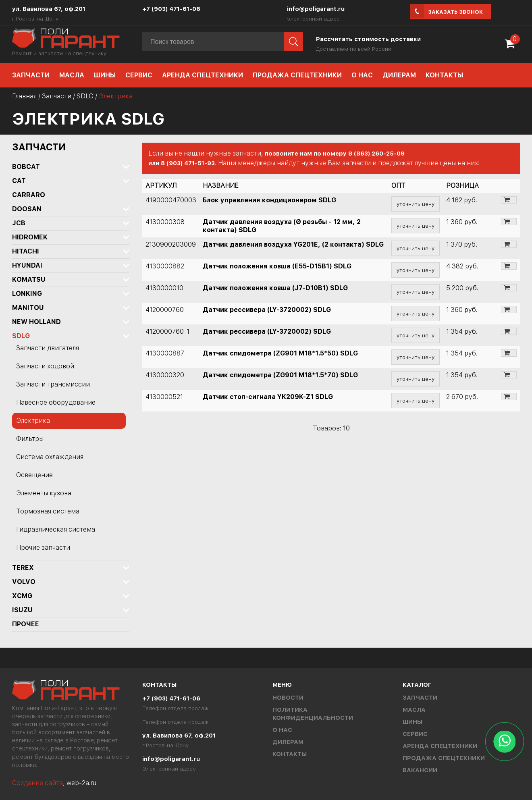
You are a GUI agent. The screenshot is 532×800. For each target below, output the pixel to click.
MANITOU (28, 308)
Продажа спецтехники (297, 75)
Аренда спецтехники (203, 75)
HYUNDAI (27, 265)
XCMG (22, 596)
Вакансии (420, 770)
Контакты (444, 75)
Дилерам (399, 75)
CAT (19, 181)
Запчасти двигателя (48, 348)
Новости (288, 698)
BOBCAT (26, 167)
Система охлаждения (50, 457)
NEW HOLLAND (36, 322)
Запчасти (31, 75)
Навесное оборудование (56, 402)
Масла (72, 75)
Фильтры (30, 439)
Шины (105, 75)
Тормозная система (48, 511)
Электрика (33, 421)
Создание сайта (37, 783)
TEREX (23, 568)
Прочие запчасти (43, 548)
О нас (362, 75)
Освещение (34, 475)
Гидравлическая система (56, 529)
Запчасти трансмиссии (53, 384)
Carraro (29, 195)
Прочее (26, 624)
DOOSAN (27, 209)
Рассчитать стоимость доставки (368, 39)
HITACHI (26, 251)
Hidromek (30, 237)
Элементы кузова (44, 493)
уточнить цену (416, 204)
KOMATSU (29, 279)
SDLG (85, 96)
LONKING (27, 294)
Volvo (24, 582)
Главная (24, 96)
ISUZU (22, 610)
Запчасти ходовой (45, 366)
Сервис (139, 75)
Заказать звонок (455, 12)
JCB (19, 223)
